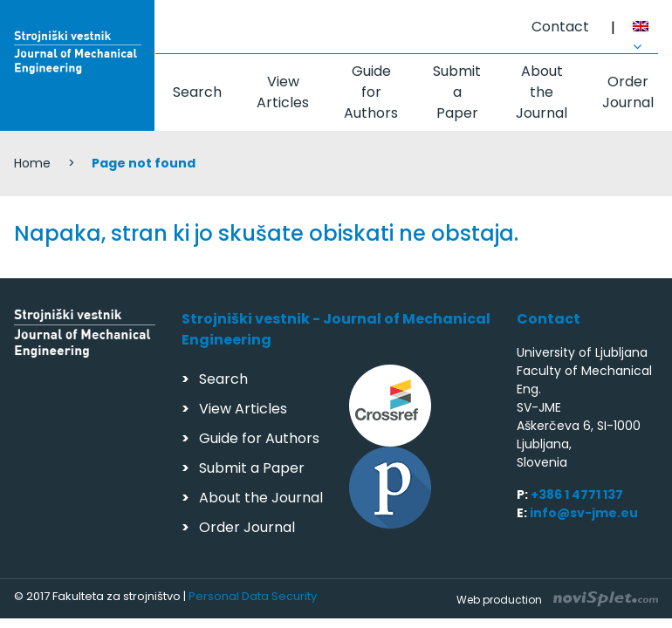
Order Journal (628, 92)
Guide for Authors (371, 92)
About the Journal (542, 92)
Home (32, 163)
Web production (557, 600)
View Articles (283, 92)
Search (197, 92)
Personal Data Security (253, 596)
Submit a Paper (457, 92)
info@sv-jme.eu (584, 513)
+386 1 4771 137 (577, 495)
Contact (560, 27)
